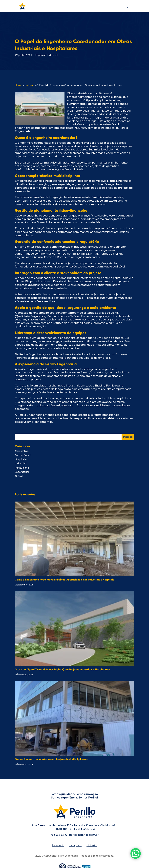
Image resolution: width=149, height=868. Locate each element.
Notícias (29, 85)
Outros (19, 476)
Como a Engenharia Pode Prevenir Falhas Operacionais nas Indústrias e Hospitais (64, 580)
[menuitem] (58, 845)
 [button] (128, 6)
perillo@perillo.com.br (84, 835)
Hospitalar (40, 55)
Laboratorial (22, 472)
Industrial (53, 55)
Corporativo (22, 451)
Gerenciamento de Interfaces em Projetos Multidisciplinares (51, 759)
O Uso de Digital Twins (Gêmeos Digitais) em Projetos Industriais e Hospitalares (63, 669)
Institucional (22, 468)
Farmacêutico (23, 455)
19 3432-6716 (59, 835)
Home (19, 85)
